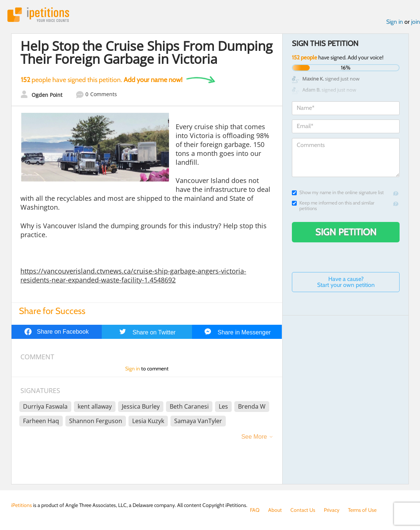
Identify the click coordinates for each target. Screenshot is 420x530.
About (275, 510)
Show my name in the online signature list (338, 192)
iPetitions (38, 15)
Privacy (332, 510)
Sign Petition (346, 232)
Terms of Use (362, 510)
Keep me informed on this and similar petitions (333, 206)
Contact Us (303, 510)
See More (254, 437)
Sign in (395, 22)
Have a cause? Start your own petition (346, 282)
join (416, 22)
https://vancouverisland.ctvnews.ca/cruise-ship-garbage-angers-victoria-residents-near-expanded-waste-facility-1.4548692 (133, 275)
